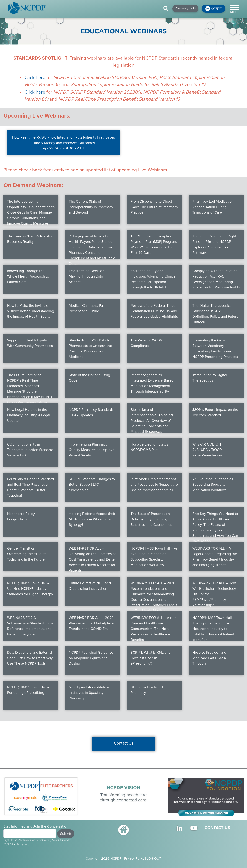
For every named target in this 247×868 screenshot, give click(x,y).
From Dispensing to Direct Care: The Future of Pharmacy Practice (154, 207)
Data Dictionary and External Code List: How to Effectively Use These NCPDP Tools (30, 658)
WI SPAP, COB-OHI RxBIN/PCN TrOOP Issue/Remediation (207, 450)
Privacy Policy (134, 858)
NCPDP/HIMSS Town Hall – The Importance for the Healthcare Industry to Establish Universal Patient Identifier (214, 629)
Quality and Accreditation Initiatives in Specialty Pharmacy (89, 693)
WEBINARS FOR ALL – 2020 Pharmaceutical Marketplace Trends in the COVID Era (91, 623)
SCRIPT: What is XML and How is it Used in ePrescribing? (151, 658)
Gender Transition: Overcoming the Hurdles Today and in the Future (27, 554)
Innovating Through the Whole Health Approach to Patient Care (28, 276)
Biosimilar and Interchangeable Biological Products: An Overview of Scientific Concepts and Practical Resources (152, 421)
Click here (35, 77)
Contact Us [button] (124, 743)
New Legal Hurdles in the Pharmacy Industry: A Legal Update (28, 415)
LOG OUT (154, 858)
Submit (66, 834)
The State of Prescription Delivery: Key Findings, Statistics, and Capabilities (151, 519)
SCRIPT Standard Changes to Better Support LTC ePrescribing (92, 485)
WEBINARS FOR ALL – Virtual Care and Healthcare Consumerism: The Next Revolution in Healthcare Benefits (154, 629)
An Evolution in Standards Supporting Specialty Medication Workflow (213, 485)
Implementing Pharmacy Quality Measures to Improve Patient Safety (92, 450)
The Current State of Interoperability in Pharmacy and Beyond (91, 207)
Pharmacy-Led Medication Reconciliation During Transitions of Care (213, 207)
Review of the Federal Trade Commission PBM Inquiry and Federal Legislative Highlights (154, 311)
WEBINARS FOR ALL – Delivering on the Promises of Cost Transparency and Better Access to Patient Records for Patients (92, 559)
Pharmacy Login (185, 8)
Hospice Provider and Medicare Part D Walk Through (209, 658)
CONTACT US (217, 828)
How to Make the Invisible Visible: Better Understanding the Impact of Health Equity (31, 311)
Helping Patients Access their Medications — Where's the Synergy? (92, 519)
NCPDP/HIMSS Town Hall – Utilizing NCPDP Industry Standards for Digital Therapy (30, 589)
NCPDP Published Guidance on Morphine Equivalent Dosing (91, 658)
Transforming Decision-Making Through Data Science (87, 276)
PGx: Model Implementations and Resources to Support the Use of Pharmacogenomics (154, 485)
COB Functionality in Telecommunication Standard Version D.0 (30, 450)
